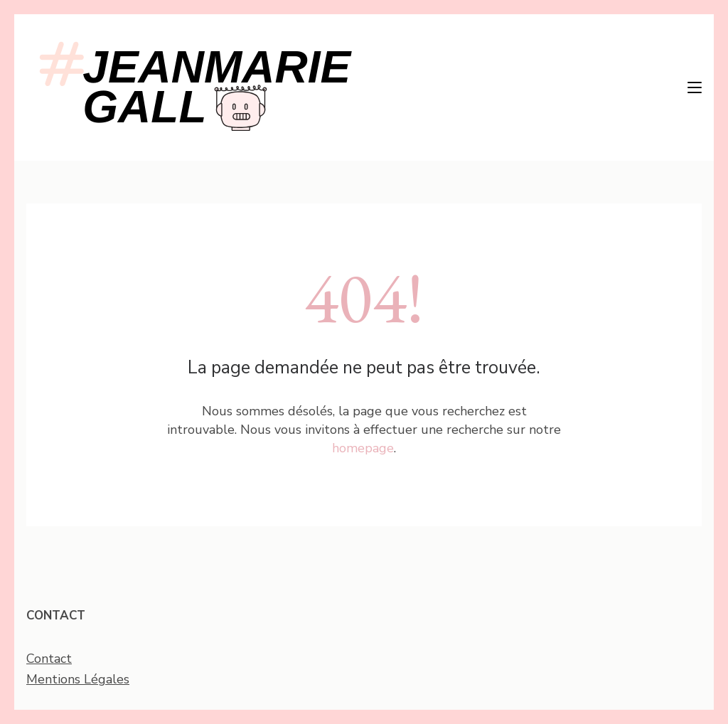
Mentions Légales (78, 679)
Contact (49, 659)
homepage (363, 448)
